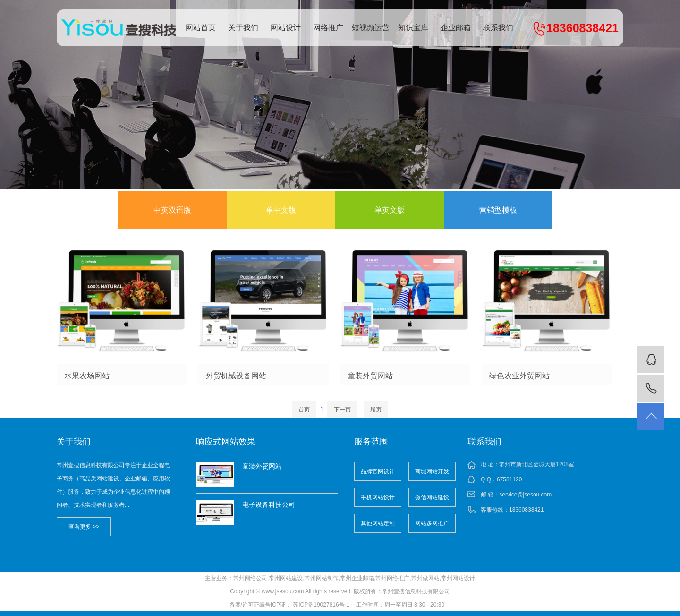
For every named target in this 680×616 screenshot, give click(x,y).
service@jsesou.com (525, 495)
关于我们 (243, 28)
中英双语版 (172, 210)
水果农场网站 (87, 376)
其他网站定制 (378, 523)
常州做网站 (425, 578)
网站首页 (201, 28)
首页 (304, 410)
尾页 (376, 410)
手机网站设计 (378, 497)
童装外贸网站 (370, 376)
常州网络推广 (392, 578)
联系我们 (498, 28)
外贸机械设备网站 (236, 376)
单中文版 (281, 210)
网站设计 (286, 28)
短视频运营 (371, 28)
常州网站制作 (322, 578)
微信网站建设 (432, 497)
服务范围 (371, 442)
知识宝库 (413, 28)
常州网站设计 (458, 578)
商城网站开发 (432, 471)
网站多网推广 (432, 523)
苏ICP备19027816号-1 (321, 605)
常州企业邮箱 (357, 578)
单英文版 (390, 210)
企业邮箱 (456, 28)
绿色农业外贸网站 (519, 376)
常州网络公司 (250, 578)
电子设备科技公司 (269, 505)
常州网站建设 (286, 578)
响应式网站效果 (226, 442)
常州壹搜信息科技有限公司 (120, 28)
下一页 (342, 410)
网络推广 (328, 28)
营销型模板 (498, 210)
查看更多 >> (84, 527)
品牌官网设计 (378, 471)
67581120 (509, 479)
